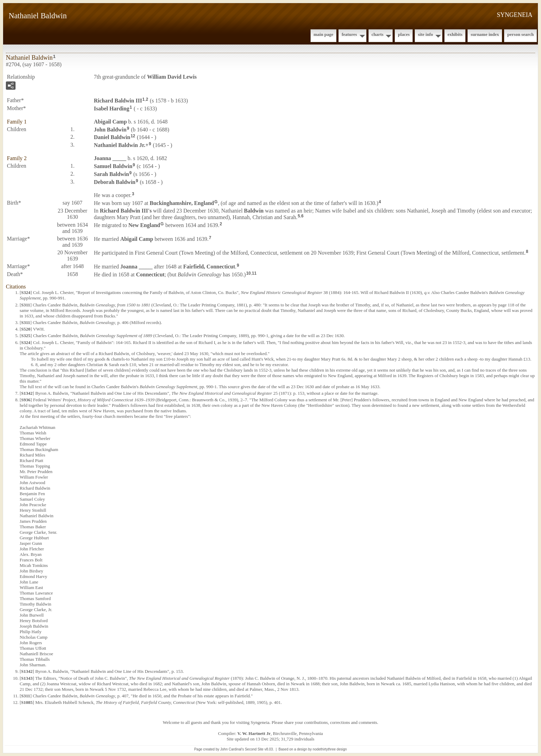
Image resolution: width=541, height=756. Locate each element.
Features (349, 34)
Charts (378, 34)
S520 (26, 329)
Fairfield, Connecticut (209, 267)
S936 (26, 400)
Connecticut (150, 274)
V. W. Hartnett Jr (254, 733)
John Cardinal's (232, 749)
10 (248, 273)
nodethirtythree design (330, 749)
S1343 (27, 678)
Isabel (112, 109)
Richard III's (126, 211)
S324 (26, 292)
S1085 (27, 702)
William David (172, 77)
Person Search (520, 34)
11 (254, 273)
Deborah (115, 182)
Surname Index (485, 34)
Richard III (118, 101)
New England (144, 225)
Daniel (112, 137)
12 (133, 136)
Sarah (111, 174)
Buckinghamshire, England (182, 203)
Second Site (254, 749)
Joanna (110, 158)
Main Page (323, 34)
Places (404, 34)
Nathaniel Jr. (120, 145)
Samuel (113, 166)
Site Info (425, 34)
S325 (26, 336)
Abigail (110, 122)
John (110, 129)
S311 (26, 305)
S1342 (27, 393)
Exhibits (455, 34)
